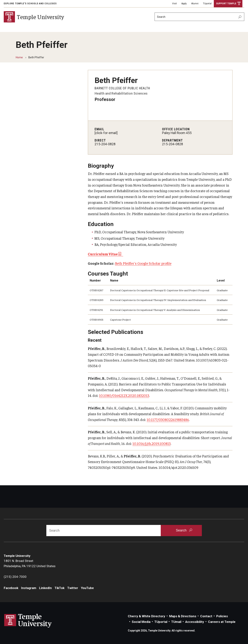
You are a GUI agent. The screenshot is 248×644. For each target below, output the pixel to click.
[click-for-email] (106, 133)
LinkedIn (45, 588)
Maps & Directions (183, 616)
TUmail (176, 622)
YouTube (87, 588)
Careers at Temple (222, 622)
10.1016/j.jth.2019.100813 (152, 443)
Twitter (73, 588)
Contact (206, 616)
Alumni (195, 4)
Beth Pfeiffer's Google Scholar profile (143, 263)
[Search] (199, 17)
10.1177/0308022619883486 (168, 419)
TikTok (60, 588)
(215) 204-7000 (15, 577)
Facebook (11, 588)
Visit (174, 4)
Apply (184, 4)
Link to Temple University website (28, 621)
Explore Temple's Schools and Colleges (30, 4)
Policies (222, 616)
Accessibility (195, 622)
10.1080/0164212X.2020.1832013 (124, 395)
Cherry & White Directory (147, 616)
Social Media (141, 622)
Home (19, 57)
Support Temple (226, 4)
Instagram (29, 588)
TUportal (207, 4)
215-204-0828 (105, 144)
